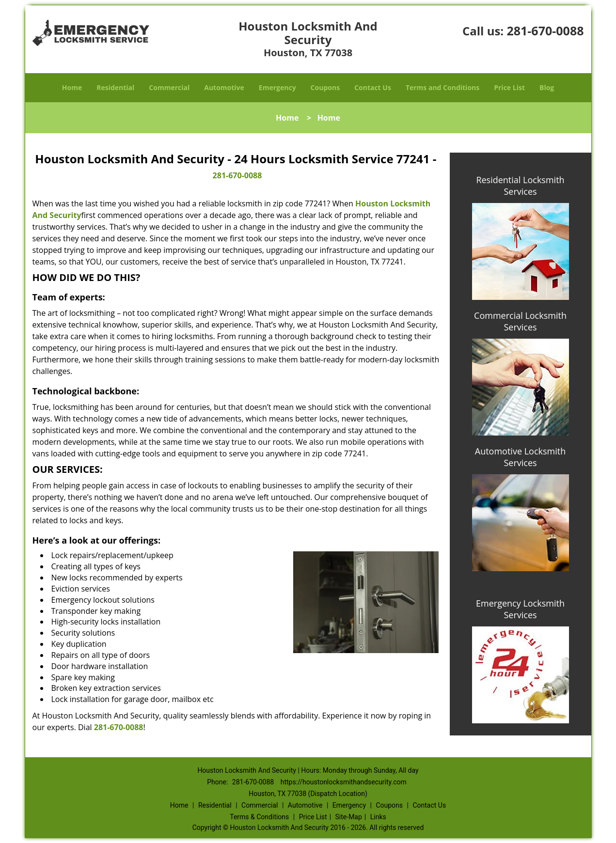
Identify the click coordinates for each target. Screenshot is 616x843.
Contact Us (373, 87)
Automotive (224, 87)
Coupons (325, 87)
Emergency (277, 87)
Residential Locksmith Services (520, 186)
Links (378, 817)
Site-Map (349, 817)
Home (72, 87)
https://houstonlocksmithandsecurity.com (344, 782)
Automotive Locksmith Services (520, 457)
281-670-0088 (545, 31)
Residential (115, 87)
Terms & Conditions (259, 817)
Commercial (169, 87)
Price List (509, 87)
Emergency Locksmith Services (520, 609)
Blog (547, 87)
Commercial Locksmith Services (520, 321)
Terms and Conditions (442, 87)
